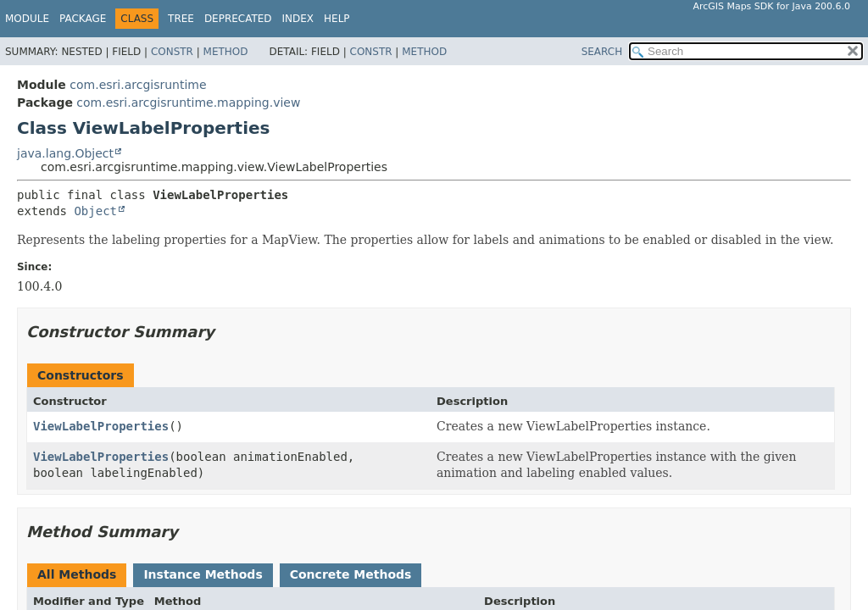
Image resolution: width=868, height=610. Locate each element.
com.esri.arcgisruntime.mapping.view (188, 103)
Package (83, 19)
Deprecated (238, 19)
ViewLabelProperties (101, 426)
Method (226, 52)
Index (298, 19)
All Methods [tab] (77, 574)
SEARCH (602, 52)
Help (337, 19)
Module (27, 19)
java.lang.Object (65, 153)
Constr (172, 52)
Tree (181, 19)
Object (95, 211)
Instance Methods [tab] (203, 574)
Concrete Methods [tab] (351, 574)
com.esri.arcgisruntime (138, 85)
